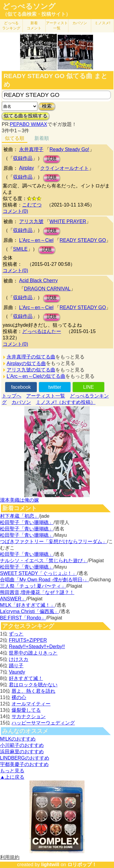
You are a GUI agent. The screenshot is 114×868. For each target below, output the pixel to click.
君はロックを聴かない (33, 685)
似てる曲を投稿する (26, 116)
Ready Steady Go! (69, 149)
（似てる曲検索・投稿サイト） (36, 14)
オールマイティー (31, 704)
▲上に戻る (12, 777)
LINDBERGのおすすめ (25, 758)
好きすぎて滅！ (26, 678)
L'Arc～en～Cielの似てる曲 (36, 376)
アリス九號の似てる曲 (31, 370)
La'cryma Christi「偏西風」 (29, 611)
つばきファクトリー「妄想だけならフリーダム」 (54, 541)
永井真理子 (31, 149)
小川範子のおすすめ (22, 745)
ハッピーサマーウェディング (43, 723)
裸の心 (19, 697)
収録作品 (23, 158)
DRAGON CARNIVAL (47, 289)
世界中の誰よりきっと (33, 653)
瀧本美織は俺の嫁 (19, 500)
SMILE (20, 249)
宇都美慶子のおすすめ (24, 764)
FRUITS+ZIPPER (28, 640)
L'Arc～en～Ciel (36, 240)
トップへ (12, 396)
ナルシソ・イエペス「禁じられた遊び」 (44, 561)
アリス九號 (31, 221)
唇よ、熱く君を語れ (33, 691)
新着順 (42, 138)
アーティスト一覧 (46, 396)
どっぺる (11, 26)
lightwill (50, 865)
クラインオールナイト (64, 168)
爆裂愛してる (26, 710)
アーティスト (57, 26)
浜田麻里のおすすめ (22, 752)
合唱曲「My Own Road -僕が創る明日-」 (44, 580)
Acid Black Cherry (38, 281)
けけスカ (19, 659)
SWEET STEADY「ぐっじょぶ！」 (38, 573)
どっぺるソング (29, 6)
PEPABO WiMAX (28, 124)
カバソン (80, 23)
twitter (55, 387)
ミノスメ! (102, 23)
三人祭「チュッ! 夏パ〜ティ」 (33, 586)
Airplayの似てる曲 (26, 363)
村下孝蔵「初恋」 (19, 516)
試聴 (52, 159)
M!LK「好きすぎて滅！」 (28, 605)
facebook (21, 387)
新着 (34, 26)
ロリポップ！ (82, 865)
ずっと (16, 634)
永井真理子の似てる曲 (31, 357)
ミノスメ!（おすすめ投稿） (66, 402)
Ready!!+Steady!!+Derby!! (37, 647)
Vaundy (17, 672)
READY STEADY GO (83, 240)
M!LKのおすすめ (18, 739)
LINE (88, 387)
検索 (47, 106)
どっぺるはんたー (42, 331)
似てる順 (15, 138)
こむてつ (32, 205)
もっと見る (12, 771)
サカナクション (29, 716)
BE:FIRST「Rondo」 (23, 618)
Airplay (27, 168)
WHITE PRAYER (68, 221)
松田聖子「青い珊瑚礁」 (27, 522)
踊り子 (16, 666)
